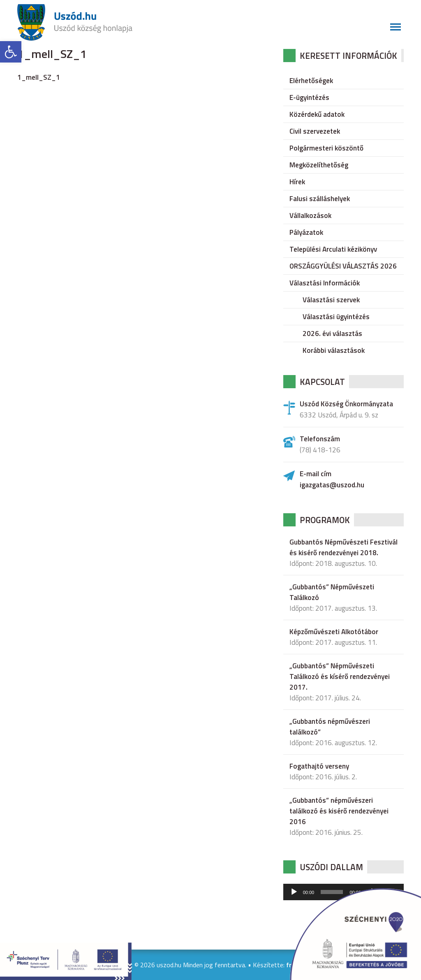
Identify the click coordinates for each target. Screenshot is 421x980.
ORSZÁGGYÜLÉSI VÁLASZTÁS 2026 (343, 266)
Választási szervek (331, 300)
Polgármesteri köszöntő (326, 148)
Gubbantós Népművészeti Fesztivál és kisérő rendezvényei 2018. (344, 547)
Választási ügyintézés (336, 317)
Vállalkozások (310, 215)
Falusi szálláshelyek (320, 199)
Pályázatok (306, 232)
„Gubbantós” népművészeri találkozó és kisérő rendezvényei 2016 (339, 811)
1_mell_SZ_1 (39, 77)
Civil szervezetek (315, 131)
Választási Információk (325, 283)
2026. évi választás (332, 334)
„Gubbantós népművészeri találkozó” (330, 727)
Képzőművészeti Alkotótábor (334, 632)
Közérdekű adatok (317, 114)
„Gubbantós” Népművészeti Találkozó (332, 592)
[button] (11, 52)
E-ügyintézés (309, 97)
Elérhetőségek (311, 81)
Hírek (297, 182)
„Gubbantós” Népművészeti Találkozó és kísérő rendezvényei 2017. (340, 677)
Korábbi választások (334, 350)
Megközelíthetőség (319, 165)
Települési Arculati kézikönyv (333, 249)
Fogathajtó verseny (319, 766)
